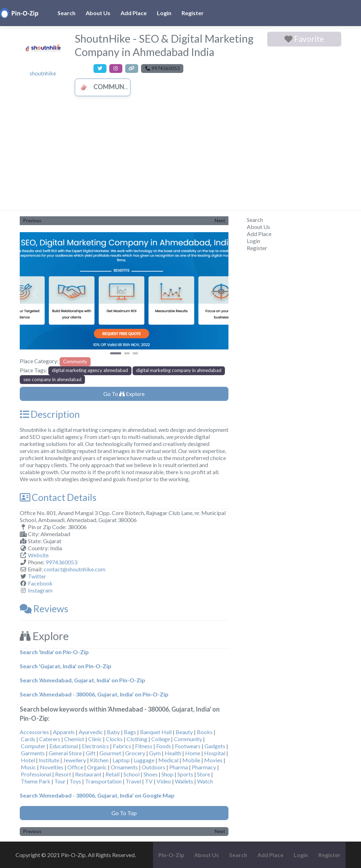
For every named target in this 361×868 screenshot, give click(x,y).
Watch (205, 781)
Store (204, 774)
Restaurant (88, 774)
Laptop (121, 760)
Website (38, 555)
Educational (64, 746)
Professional (36, 774)
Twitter (37, 576)
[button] (35, 294)
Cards (28, 739)
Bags (130, 732)
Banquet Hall (156, 732)
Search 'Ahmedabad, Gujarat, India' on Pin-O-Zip (82, 680)
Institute (49, 760)
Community (106, 87)
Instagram (40, 590)
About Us (98, 13)
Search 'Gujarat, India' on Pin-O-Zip (66, 666)
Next (220, 221)
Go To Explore (124, 394)
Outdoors (154, 767)
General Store (65, 753)
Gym (155, 753)
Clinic (95, 739)
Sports (185, 774)
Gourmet (110, 753)
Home (193, 753)
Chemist (74, 739)
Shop (167, 774)
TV (149, 781)
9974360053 (61, 562)
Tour (60, 781)
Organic (97, 767)
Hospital (215, 753)
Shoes (151, 774)
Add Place (134, 13)
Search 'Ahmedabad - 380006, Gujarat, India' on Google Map (97, 795)
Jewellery (75, 760)
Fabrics (122, 746)
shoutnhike (43, 73)
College (161, 739)
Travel (133, 781)
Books (205, 732)
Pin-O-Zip (171, 855)
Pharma (179, 767)
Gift (91, 753)
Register (193, 13)
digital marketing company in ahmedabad (179, 370)
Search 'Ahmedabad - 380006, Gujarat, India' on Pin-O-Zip (94, 694)
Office (75, 767)
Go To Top (124, 813)
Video (164, 781)
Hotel (28, 760)
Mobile (191, 760)
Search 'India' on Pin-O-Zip (54, 652)
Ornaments (124, 767)
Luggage (144, 760)
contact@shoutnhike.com (75, 569)
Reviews (44, 609)
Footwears (188, 746)
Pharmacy (204, 767)
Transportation (103, 781)
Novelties (52, 767)
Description (50, 414)
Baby (113, 732)
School (131, 774)
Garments (33, 753)
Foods (164, 746)
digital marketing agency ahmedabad (90, 370)
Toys (75, 781)
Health (173, 753)
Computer (33, 746)
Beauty (184, 732)
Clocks (114, 739)
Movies (213, 760)
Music (28, 767)
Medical (168, 760)
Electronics (95, 746)
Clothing (137, 739)
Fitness (144, 746)
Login (164, 13)
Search (66, 13)
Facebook (40, 583)
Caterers (50, 739)
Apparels (64, 732)
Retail (112, 774)
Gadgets (215, 746)
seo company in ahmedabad (52, 379)
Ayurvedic (91, 732)
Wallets (184, 781)
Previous (32, 221)
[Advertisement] (180, 157)
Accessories (34, 732)
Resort (63, 774)
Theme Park (36, 781)
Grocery (135, 753)
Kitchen (99, 760)
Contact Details (58, 497)
